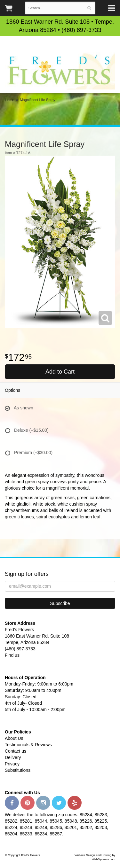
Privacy (12, 764)
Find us (12, 655)
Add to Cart (60, 372)
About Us (14, 738)
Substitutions (18, 770)
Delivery (13, 757)
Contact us (16, 751)
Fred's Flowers (60, 70)
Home (10, 100)
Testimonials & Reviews (28, 745)
